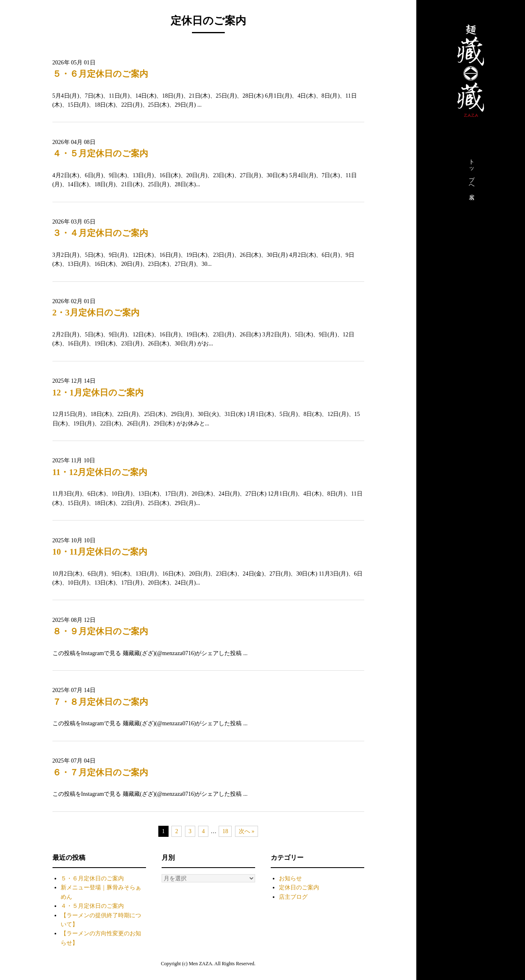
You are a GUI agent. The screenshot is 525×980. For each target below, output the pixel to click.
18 (225, 831)
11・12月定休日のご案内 (100, 472)
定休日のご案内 (299, 887)
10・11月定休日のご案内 (100, 552)
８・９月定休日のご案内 (100, 631)
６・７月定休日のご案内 (100, 772)
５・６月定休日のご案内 (100, 74)
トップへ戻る (471, 178)
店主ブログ (293, 897)
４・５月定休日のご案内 (100, 153)
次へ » (247, 831)
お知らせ (290, 878)
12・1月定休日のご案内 (98, 393)
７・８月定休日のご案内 (100, 702)
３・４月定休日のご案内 (100, 233)
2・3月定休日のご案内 (96, 313)
